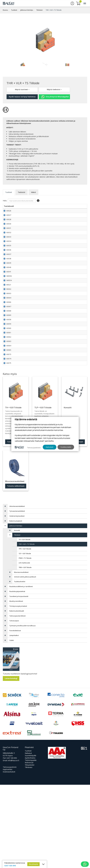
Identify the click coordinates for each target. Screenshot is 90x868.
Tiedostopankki (31, 843)
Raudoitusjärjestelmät (17, 675)
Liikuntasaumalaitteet (17, 589)
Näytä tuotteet (22, 89)
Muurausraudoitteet (21, 655)
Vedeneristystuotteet (17, 599)
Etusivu (5, 10)
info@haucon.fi (13, 844)
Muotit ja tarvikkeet (16, 684)
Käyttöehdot (8, 853)
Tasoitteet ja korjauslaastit (19, 680)
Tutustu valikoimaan (74, 525)
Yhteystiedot (30, 848)
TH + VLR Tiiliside (25, 623)
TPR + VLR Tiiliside (25, 632)
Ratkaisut (28, 836)
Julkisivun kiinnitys (27, 10)
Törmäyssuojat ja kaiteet (18, 689)
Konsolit (17, 614)
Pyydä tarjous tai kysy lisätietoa (22, 97)
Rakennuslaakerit (16, 604)
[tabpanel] (23, 64)
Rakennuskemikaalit (17, 694)
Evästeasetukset (9, 855)
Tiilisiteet (39, 10)
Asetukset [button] (50, 447)
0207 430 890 (12, 841)
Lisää (82, 212)
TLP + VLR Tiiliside (25, 637)
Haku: (22, 201)
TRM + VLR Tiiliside (25, 651)
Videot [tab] (33, 192)
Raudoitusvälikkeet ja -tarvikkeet (21, 670)
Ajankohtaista (30, 841)
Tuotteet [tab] (9, 192)
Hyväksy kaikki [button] (66, 447)
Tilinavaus (29, 851)
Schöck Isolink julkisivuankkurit (25, 660)
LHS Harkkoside (24, 646)
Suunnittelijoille (31, 839)
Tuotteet (14, 10)
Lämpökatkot (14, 719)
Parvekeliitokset (15, 714)
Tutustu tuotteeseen (16, 525)
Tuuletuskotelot (20, 665)
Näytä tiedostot (54, 89)
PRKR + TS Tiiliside (25, 641)
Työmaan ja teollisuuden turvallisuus (22, 709)
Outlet (12, 724)
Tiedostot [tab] (22, 192)
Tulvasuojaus (14, 704)
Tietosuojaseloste (10, 850)
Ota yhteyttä (33, 864)
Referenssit (29, 846)
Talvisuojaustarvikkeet (17, 699)
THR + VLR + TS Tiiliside (54, 10)
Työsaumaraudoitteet (17, 594)
